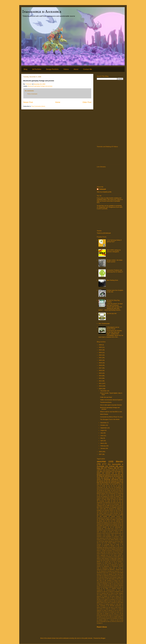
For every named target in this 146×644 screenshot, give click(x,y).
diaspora (111, 592)
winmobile (103, 621)
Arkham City (118, 532)
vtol (120, 526)
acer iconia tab (111, 495)
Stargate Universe (117, 507)
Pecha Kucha (108, 563)
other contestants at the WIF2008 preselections (109, 606)
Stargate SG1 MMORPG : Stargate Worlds (113, 570)
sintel (105, 611)
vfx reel (105, 617)
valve (98, 504)
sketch (99, 473)
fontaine (105, 596)
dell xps (105, 592)
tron (120, 524)
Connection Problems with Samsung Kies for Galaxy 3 (115, 271)
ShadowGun (107, 566)
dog (98, 486)
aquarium (108, 475)
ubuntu (99, 479)
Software (107, 507)
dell (120, 481)
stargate (107, 614)
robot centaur (118, 607)
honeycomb (100, 518)
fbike (120, 498)
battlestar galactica (114, 587)
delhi (103, 515)
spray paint (100, 614)
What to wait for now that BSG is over (111, 412)
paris (114, 501)
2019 (101, 363)
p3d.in (120, 522)
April (102, 441)
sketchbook (107, 524)
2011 (101, 383)
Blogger (103, 638)
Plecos (116, 563)
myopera (106, 522)
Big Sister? (116, 538)
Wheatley (105, 584)
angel (120, 495)
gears (116, 515)
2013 (101, 378)
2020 (101, 360)
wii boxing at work (105, 618)
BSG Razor (109, 538)
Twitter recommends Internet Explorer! (111, 400)
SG (104, 565)
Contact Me (87, 69)
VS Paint (121, 470)
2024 (101, 350)
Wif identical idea (108, 585)
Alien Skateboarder (104, 324)
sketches (108, 473)
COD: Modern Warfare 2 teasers (115, 540)
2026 (101, 345)
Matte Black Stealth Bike (117, 559)
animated (106, 478)
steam (99, 478)
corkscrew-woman (110, 590)
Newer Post (28, 102)
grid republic (103, 516)
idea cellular (107, 499)
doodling (117, 592)
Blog (26, 69)
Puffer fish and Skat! (106, 397)
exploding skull (105, 593)
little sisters (121, 603)
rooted (107, 609)
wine (118, 620)
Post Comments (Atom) (38, 106)
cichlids (117, 496)
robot (122, 475)
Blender (120, 461)
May (102, 438)
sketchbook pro (109, 476)
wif (109, 504)
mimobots (102, 501)
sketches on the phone (102, 612)
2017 (101, 368)
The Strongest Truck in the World (110, 419)
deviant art (102, 490)
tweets (100, 617)
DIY (118, 468)
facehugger (109, 515)
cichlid (111, 496)
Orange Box (108, 562)
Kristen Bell (117, 557)
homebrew (113, 600)
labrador (114, 603)
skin (114, 486)
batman (101, 481)
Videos (66, 69)
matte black (119, 604)
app (113, 478)
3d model (118, 472)
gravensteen (118, 598)
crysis (122, 512)
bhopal (98, 588)
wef (98, 618)
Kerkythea (110, 557)
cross (119, 590)
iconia (110, 601)
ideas (114, 499)
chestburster (100, 590)
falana (112, 593)
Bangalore (100, 475)
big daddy (106, 588)
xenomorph (100, 487)
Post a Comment (32, 94)
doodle (103, 486)
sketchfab (101, 461)
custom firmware (114, 513)
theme (120, 503)
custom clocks (103, 513)
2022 (101, 355)
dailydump (99, 592)
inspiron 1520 (109, 518)
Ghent (109, 552)
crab (117, 512)
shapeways (100, 503)
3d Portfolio (37, 69)
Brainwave (113, 493)
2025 (101, 347)
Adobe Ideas (108, 492)
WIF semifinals (108, 581)
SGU (108, 565)
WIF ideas (99, 581)
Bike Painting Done (112, 280)
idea (115, 601)
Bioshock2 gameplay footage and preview (40, 86)
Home (58, 102)
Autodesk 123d (117, 492)
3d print (118, 473)
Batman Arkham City (102, 493)
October (103, 425)
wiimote (121, 618)
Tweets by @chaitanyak (104, 233)
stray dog (114, 614)
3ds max (108, 487)
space (119, 486)
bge (121, 587)
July (102, 433)
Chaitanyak (102, 189)
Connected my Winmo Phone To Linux (111, 417)
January (103, 448)
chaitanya (105, 496)
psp (109, 486)
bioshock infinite (109, 510)
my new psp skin (112, 313)
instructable (118, 518)
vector (104, 504)
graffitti (121, 515)
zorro (98, 484)
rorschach (113, 609)
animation (107, 489)
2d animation (116, 504)
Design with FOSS (105, 549)
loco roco (110, 521)
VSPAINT (100, 470)
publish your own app (108, 607)
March (103, 443)
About (76, 69)
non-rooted (113, 522)
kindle (102, 519)
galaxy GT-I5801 (101, 598)
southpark (112, 612)
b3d (112, 489)
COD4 (104, 540)
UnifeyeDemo (114, 576)
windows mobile (110, 470)
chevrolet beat (119, 489)
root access (100, 609)
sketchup (119, 476)
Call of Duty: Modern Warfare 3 (109, 543)
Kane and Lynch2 (117, 506)
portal (120, 490)
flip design (105, 483)
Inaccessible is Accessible (42, 12)
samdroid (99, 524)
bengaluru (99, 510)
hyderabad (99, 601)
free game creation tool (116, 596)
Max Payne (100, 507)
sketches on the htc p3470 (115, 611)
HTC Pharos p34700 (116, 555)
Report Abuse (102, 627)
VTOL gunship (113, 577)
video (111, 617)
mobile (108, 490)
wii (111, 527)
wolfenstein (118, 527)
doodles (115, 475)
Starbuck (99, 570)
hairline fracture (116, 516)
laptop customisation (118, 519)
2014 (101, 376)
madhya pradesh (109, 604)
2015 (101, 373)
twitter (119, 478)
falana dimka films (111, 498)
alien (101, 472)
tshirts (117, 615)
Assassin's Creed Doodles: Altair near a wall (109, 535)
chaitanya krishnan (116, 588)
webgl (101, 476)
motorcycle (109, 472)
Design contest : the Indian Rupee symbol (115, 261)
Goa (114, 552)
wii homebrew (114, 618)
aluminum (111, 509)
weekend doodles (102, 527)
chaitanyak (114, 481)
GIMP (108, 506)
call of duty (118, 510)
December (104, 391)
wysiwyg (99, 529)
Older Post (87, 102)
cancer (106, 512)
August (103, 430)
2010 (101, 386)
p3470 (114, 490)
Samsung (99, 489)
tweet (122, 615)
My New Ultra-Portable (104, 560)
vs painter (115, 526)
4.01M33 (104, 532)
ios (98, 519)
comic (111, 512)
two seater (100, 526)
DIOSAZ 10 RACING (109, 546)
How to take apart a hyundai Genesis (111, 405)
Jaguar (98, 557)
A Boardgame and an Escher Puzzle (113, 328)
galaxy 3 (99, 499)
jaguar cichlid (100, 603)
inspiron (120, 601)
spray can (119, 612)
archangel (105, 587)
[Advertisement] (110, 113)
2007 (101, 454)
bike (107, 481)
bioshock (114, 484)
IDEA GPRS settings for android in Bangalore (114, 251)
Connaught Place (108, 544)
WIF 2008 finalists (111, 579)
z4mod (113, 621)
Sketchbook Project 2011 (109, 568)
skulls (114, 503)
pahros (98, 607)
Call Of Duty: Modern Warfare (105, 541)
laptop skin (102, 521)
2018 (101, 365)
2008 (101, 452)
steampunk (100, 492)
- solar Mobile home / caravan (111, 529)
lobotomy (101, 604)
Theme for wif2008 (108, 574)
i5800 (105, 601)
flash (98, 483)
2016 (101, 370)
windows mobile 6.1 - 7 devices (106, 620)
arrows (99, 496)
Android (112, 466)
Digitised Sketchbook (117, 549)
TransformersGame (106, 402)
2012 (101, 381)
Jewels (104, 557)
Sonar (120, 568)
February (103, 446)
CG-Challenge (117, 487)
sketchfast (108, 503)
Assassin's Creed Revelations (104, 536)
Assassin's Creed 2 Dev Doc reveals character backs (109, 533)
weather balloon (118, 617)
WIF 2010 (119, 579)
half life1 (99, 600)
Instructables (106, 484)
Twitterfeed (106, 576)
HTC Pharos (108, 468)
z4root (118, 621)
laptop (108, 519)
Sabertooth (114, 565)
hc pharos (105, 600)
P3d (114, 562)
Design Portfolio (52, 69)
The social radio (101, 509)
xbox (109, 621)
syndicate (115, 524)
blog (120, 484)
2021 (101, 358)
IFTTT (104, 464)
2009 (101, 389)
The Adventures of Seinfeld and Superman (109, 571)
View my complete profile (104, 192)
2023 (101, 352)
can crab (99, 512)
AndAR (110, 532)
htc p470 (119, 600)
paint (109, 501)
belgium (119, 509)
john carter (108, 603)
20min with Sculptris (113, 530)
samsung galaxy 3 (116, 483)
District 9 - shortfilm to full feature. (105, 551)
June (102, 436)
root (120, 501)
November (104, 423)
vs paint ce (107, 526)
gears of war (110, 598)
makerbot (121, 499)
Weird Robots (104, 414)
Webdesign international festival (114, 479)
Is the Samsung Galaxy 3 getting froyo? (114, 241)
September (104, 428)
